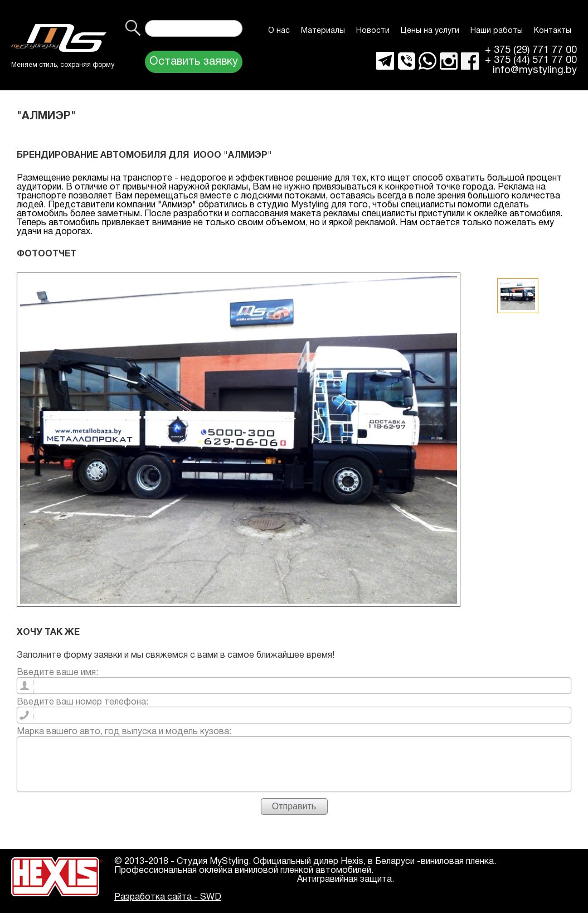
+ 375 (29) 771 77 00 (531, 51)
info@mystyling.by (535, 71)
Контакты (553, 31)
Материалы (323, 31)
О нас (279, 31)
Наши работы (497, 31)
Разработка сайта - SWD (168, 897)
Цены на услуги (430, 31)
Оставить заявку (194, 62)
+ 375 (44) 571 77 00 (531, 61)
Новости (373, 31)
